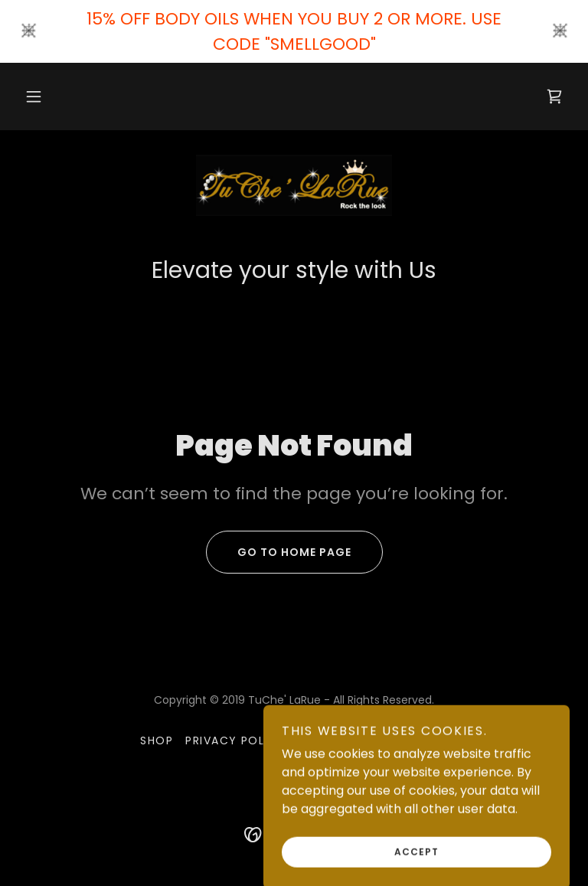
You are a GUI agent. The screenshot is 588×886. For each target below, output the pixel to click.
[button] (34, 96)
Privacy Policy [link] (235, 741)
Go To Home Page (279, 552)
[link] (554, 96)
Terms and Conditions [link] (373, 741)
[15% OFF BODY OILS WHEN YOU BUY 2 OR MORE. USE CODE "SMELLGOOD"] (294, 31)
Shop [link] (157, 741)
